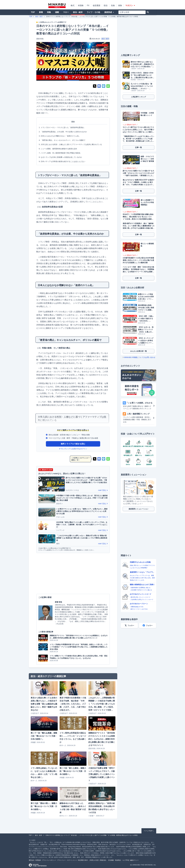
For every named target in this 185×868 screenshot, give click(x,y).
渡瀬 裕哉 (40, 39)
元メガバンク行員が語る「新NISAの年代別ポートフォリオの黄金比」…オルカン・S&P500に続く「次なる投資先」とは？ (142, 86)
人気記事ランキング (139, 97)
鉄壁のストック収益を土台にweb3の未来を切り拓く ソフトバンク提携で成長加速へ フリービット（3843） (146, 297)
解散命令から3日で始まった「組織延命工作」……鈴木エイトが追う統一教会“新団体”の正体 (73, 808)
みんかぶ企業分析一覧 (139, 351)
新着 (41, 12)
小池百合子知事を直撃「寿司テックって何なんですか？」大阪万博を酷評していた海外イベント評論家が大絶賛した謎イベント (102, 774)
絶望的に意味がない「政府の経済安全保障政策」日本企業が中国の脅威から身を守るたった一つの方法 (102, 808)
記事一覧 (139, 147)
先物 (113, 5)
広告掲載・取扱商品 (114, 860)
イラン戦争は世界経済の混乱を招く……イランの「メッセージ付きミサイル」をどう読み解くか (73, 738)
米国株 (81, 5)
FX (88, 5)
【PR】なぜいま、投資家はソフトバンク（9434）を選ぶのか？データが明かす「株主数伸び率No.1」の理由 (146, 330)
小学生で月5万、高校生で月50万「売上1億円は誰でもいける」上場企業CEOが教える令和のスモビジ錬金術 (142, 75)
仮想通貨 (97, 5)
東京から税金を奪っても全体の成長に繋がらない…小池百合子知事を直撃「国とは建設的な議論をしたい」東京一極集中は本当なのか (44, 704)
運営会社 (32, 860)
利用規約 (38, 860)
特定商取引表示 (83, 860)
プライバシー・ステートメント (67, 860)
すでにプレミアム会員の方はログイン (73, 449)
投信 (106, 5)
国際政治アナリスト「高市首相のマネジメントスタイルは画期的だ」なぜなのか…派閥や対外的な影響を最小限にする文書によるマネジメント (102, 739)
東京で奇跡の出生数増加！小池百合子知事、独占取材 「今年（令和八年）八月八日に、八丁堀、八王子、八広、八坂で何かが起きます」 (73, 704)
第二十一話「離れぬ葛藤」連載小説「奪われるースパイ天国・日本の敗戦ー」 (44, 736)
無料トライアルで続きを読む (73, 444)
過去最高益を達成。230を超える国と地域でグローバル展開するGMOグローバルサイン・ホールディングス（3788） (146, 308)
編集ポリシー (134, 860)
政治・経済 (78, 12)
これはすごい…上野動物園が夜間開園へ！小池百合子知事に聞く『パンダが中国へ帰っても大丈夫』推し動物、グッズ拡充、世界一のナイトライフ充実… (102, 704)
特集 (49, 12)
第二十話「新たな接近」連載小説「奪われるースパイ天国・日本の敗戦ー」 (73, 771)
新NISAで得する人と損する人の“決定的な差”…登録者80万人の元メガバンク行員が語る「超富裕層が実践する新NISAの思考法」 (142, 64)
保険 (120, 5)
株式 (73, 5)
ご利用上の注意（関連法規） (98, 860)
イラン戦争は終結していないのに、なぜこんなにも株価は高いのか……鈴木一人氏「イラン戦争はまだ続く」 (44, 773)
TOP (33, 12)
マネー (66, 12)
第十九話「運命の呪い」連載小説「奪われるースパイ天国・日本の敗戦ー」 (44, 806)
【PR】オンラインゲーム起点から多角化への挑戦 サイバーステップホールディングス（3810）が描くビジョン (146, 341)
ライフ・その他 (93, 12)
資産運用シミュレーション (139, 509)
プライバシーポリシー (49, 860)
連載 (57, 12)
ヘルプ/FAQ (125, 860)
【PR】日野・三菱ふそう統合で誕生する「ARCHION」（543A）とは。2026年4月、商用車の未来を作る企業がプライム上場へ (146, 319)
